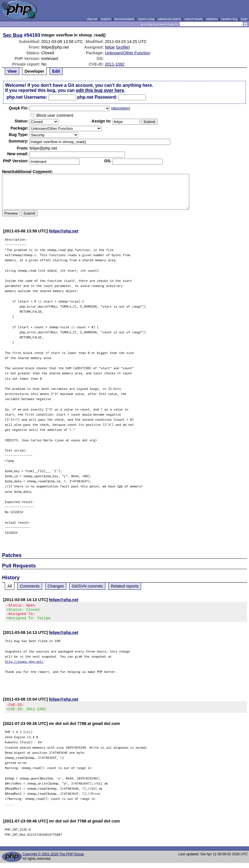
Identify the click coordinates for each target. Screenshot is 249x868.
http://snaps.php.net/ (24, 665)
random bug (229, 19)
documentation (124, 19)
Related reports (125, 586)
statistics (212, 19)
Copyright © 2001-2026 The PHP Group (53, 859)
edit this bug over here (100, 90)
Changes (56, 586)
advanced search (169, 19)
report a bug (146, 19)
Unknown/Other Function (127, 53)
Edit (56, 71)
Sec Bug (13, 35)
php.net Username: (27, 97)
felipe (110, 47)
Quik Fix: (19, 108)
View (12, 71)
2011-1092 (115, 64)
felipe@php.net (64, 231)
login (244, 19)
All (10, 586)
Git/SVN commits (87, 586)
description (121, 108)
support (106, 19)
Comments (30, 586)
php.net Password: (97, 97)
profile (123, 47)
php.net (92, 19)
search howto (193, 19)
